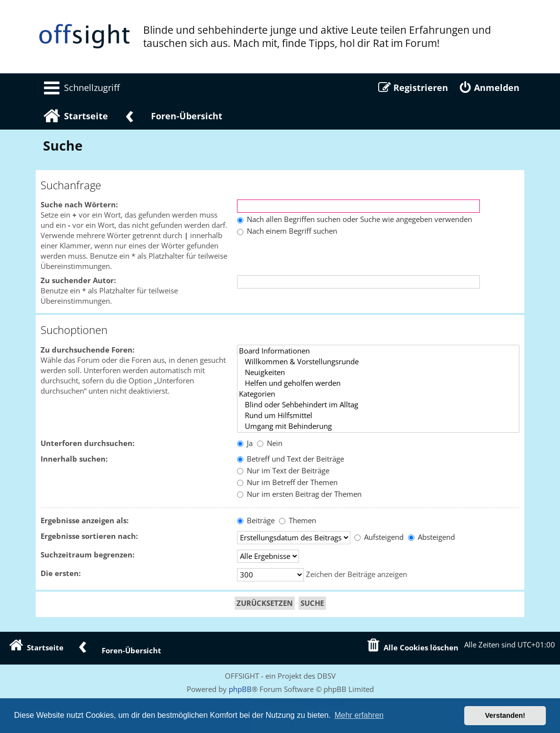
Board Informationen (378, 351)
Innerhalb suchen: (74, 459)
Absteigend (431, 537)
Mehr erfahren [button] (359, 715)
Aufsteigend (379, 537)
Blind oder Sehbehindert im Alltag (378, 405)
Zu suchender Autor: (78, 280)
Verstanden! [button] (505, 715)
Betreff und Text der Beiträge (291, 459)
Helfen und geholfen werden (378, 383)
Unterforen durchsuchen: (87, 443)
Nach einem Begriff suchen (287, 231)
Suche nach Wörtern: (79, 205)
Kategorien (378, 394)
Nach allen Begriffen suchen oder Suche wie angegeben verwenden (355, 219)
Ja (245, 443)
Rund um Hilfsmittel (378, 416)
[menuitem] (80, 88)
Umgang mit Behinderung (378, 426)
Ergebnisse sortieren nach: (89, 536)
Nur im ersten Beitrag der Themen (299, 494)
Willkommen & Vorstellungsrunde (378, 362)
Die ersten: (61, 573)
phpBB (240, 689)
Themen (298, 521)
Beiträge (256, 521)
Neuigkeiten (378, 373)
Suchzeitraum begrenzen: (87, 555)
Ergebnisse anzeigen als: (85, 521)
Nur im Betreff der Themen (287, 482)
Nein (270, 443)
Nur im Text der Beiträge (283, 471)
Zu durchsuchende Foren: (87, 350)
